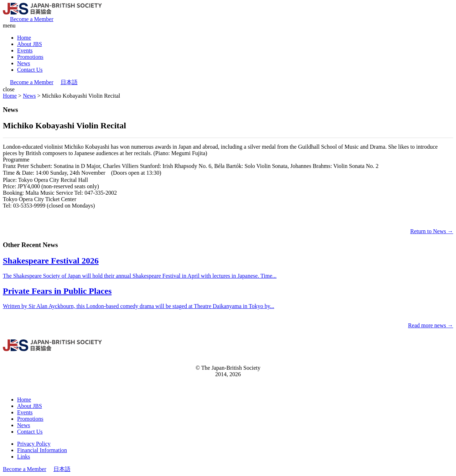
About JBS (30, 44)
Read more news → (431, 325)
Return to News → (432, 231)
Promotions (30, 57)
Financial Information (42, 450)
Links (24, 457)
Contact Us (30, 70)
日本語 (69, 82)
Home (24, 38)
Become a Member (32, 19)
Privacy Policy (34, 444)
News (24, 63)
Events (25, 50)
